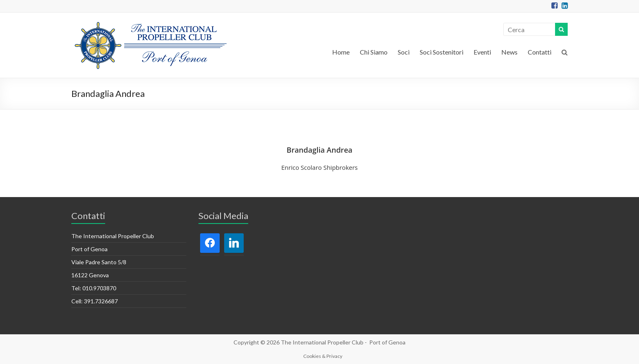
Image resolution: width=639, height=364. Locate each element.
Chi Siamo (374, 52)
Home (341, 52)
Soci (404, 52)
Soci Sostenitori (442, 52)
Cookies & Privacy (323, 356)
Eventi (482, 52)
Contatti (540, 52)
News (509, 52)
